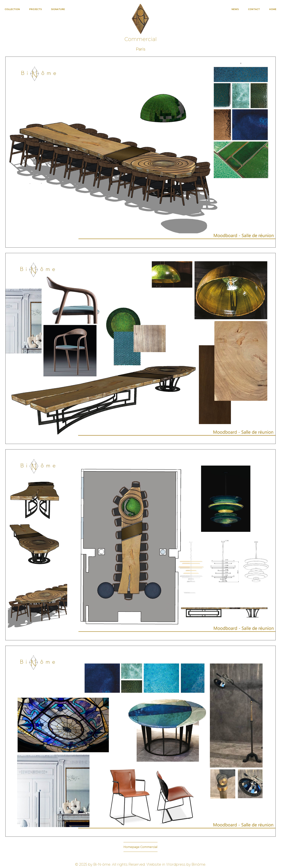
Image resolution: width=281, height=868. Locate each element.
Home (273, 9)
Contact (254, 9)
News (235, 9)
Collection (12, 9)
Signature (58, 9)
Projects (35, 9)
